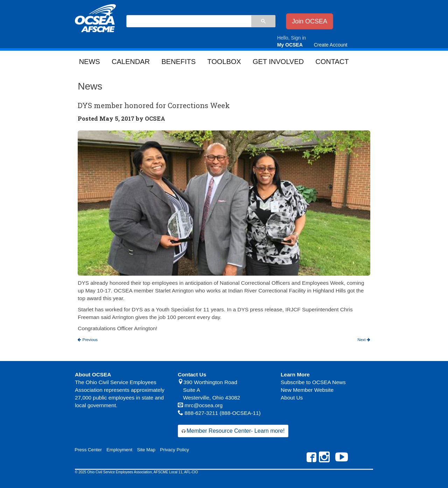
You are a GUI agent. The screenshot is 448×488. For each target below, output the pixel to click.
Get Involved (278, 62)
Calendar (131, 62)
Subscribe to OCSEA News (313, 382)
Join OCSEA (310, 21)
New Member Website (307, 390)
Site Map (146, 450)
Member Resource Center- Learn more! (236, 431)
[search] (189, 22)
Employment (119, 450)
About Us (292, 398)
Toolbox (224, 62)
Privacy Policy (174, 450)
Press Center (88, 450)
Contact (332, 62)
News (90, 62)
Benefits (178, 62)
